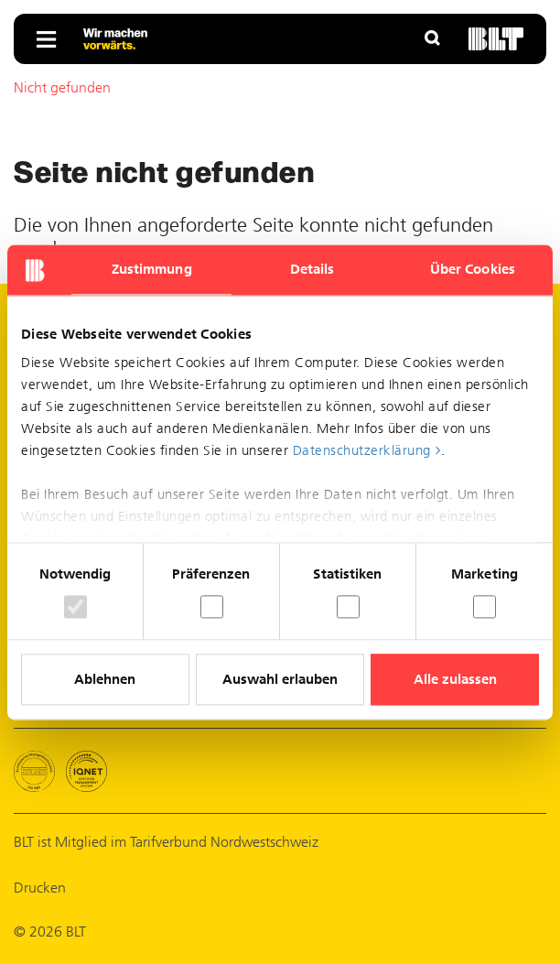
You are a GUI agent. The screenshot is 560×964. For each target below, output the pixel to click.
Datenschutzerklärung (362, 450)
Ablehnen (105, 679)
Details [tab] (312, 269)
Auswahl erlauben (280, 679)
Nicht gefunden (62, 87)
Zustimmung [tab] (152, 269)
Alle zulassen (455, 679)
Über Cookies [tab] (473, 269)
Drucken (40, 888)
